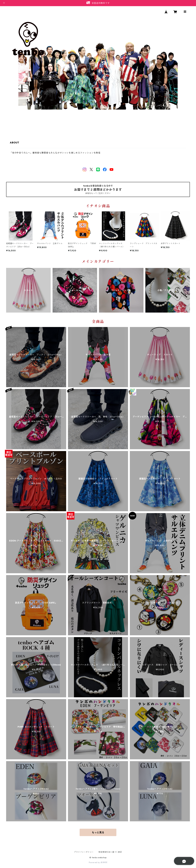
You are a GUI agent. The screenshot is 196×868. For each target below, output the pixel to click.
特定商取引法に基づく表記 (110, 852)
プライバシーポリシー (84, 852)
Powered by (98, 862)
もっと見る (98, 832)
